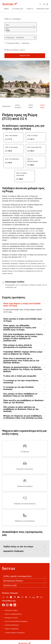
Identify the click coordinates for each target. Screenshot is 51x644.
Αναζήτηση (25, 56)
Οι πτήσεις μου (18, 9)
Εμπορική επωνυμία (11, 618)
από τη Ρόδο (33, 136)
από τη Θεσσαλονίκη (33, 160)
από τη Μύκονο (11, 147)
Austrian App (33, 231)
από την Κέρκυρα (34, 147)
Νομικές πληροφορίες (12, 629)
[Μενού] (47, 4)
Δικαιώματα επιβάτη (11, 610)
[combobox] (12, 19)
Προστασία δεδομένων (12, 625)
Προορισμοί (6, 106)
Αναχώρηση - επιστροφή (15, 37)
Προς (7, 29)
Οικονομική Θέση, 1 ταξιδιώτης (18, 43)
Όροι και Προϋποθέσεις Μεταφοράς (16, 621)
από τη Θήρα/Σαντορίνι (22, 174)
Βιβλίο (6, 9)
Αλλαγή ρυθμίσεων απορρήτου (13, 632)
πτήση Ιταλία (31, 106)
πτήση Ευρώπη (18, 106)
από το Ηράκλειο (12, 159)
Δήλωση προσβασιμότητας (13, 614)
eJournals (6, 218)
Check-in (30, 9)
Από (7, 25)
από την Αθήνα (11, 136)
